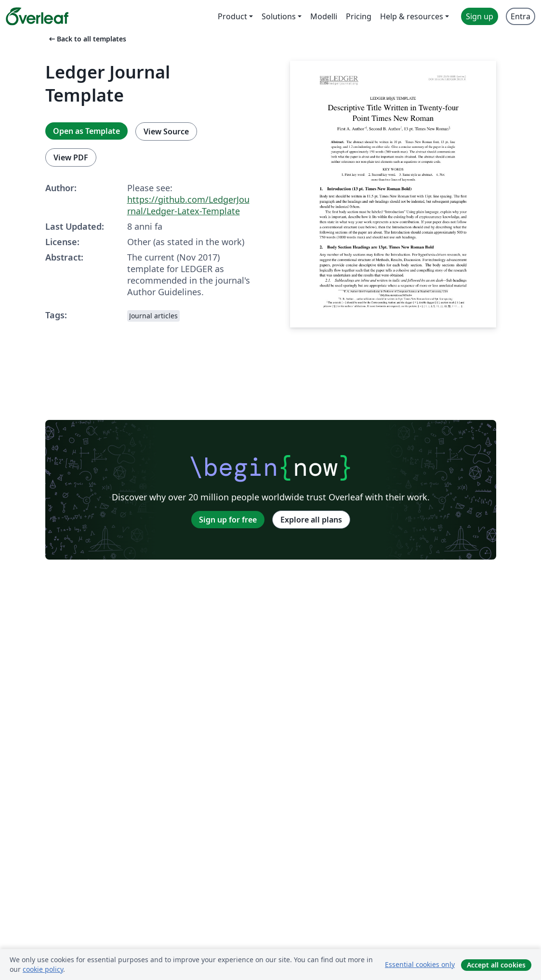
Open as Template (86, 131)
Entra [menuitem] (521, 16)
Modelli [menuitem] (324, 16)
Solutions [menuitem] (279, 16)
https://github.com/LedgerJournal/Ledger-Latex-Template (188, 205)
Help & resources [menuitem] (412, 16)
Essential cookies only (420, 964)
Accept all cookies (496, 965)
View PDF (71, 157)
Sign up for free (228, 520)
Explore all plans (311, 520)
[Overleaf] (37, 16)
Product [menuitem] (232, 16)
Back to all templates (87, 39)
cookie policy (43, 969)
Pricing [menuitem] (359, 16)
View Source (166, 131)
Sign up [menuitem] (480, 16)
